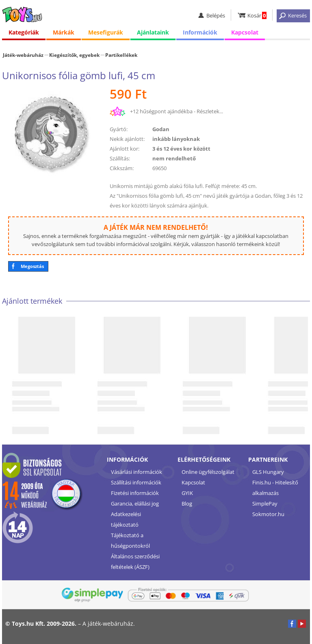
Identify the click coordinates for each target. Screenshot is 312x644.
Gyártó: (119, 129)
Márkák (64, 32)
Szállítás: (120, 158)
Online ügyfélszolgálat (208, 472)
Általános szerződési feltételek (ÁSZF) (135, 562)
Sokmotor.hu (268, 514)
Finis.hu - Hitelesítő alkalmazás (275, 488)
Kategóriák (24, 32)
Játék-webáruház (23, 55)
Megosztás (32, 266)
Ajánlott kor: (125, 149)
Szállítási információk (136, 482)
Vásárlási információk (136, 472)
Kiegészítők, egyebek (74, 55)
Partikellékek (121, 55)
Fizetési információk (135, 493)
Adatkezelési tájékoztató (126, 519)
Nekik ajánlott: (127, 139)
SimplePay (265, 504)
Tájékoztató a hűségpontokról (130, 540)
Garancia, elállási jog (135, 504)
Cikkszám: (122, 168)
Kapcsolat (245, 32)
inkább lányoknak (176, 139)
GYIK (187, 493)
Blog (187, 504)
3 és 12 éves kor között (181, 149)
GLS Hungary (268, 472)
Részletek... (210, 111)
